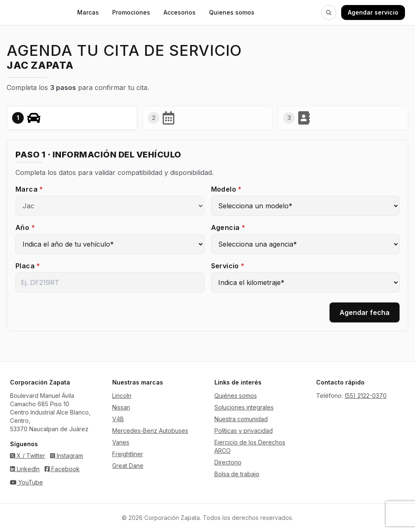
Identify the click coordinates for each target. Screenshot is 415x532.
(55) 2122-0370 (366, 396)
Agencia (228, 227)
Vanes (121, 442)
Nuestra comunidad (241, 419)
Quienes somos (232, 12)
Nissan (121, 407)
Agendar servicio (373, 12)
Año (25, 227)
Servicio (228, 266)
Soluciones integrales (244, 407)
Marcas (88, 12)
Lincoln (122, 396)
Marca (29, 189)
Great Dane (128, 466)
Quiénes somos (236, 396)
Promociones (131, 12)
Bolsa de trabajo (237, 474)
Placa (28, 266)
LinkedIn (25, 469)
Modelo (226, 189)
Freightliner (128, 454)
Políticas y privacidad (244, 431)
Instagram (67, 456)
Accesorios (180, 12)
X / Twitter (28, 456)
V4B (118, 419)
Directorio (228, 462)
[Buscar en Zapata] (329, 12)
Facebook (62, 469)
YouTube (26, 482)
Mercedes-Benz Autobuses (150, 431)
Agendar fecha (365, 312)
